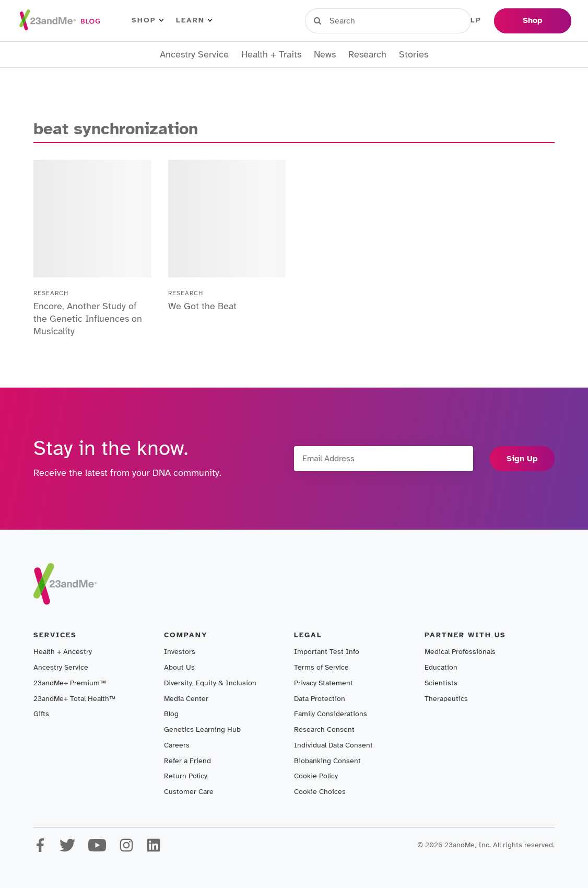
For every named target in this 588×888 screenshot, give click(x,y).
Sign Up (522, 459)
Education (441, 667)
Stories (414, 55)
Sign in (353, 20)
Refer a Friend (187, 761)
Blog (171, 714)
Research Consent (324, 729)
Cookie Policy (316, 776)
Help (470, 20)
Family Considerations (331, 714)
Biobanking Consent (327, 761)
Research (367, 55)
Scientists (441, 683)
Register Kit (415, 20)
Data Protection (320, 699)
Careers (177, 745)
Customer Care (189, 792)
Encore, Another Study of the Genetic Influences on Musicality (88, 319)
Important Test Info (327, 652)
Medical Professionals (460, 652)
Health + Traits (271, 55)
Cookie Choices (320, 792)
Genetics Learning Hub (202, 729)
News (325, 55)
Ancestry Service (194, 55)
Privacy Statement (324, 683)
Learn (194, 20)
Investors (180, 652)
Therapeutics (446, 699)
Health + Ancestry (63, 652)
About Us (179, 667)
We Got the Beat (202, 306)
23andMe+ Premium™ (70, 683)
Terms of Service (321, 667)
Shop (148, 20)
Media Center (186, 699)
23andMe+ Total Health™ (74, 699)
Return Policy (186, 776)
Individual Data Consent (333, 745)
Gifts (41, 714)
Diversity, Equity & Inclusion (210, 683)
